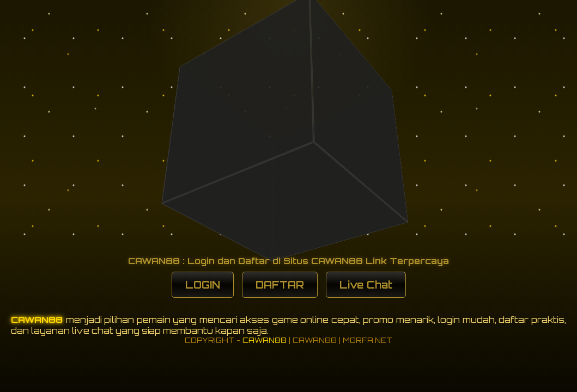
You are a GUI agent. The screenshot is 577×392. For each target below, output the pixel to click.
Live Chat (366, 285)
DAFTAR (280, 285)
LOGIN (203, 285)
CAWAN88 (38, 320)
